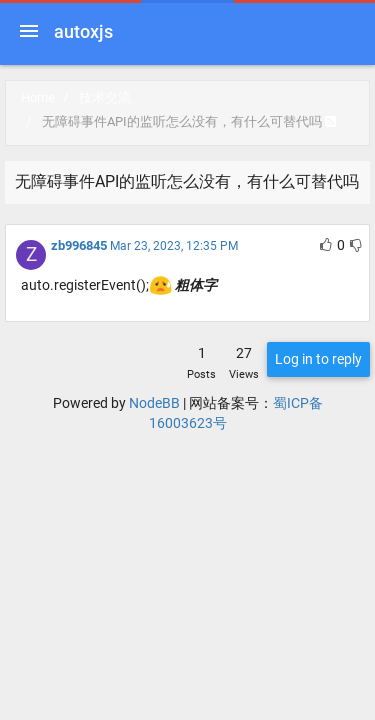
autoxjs (83, 31)
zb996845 (79, 245)
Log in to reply (318, 359)
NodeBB (154, 403)
